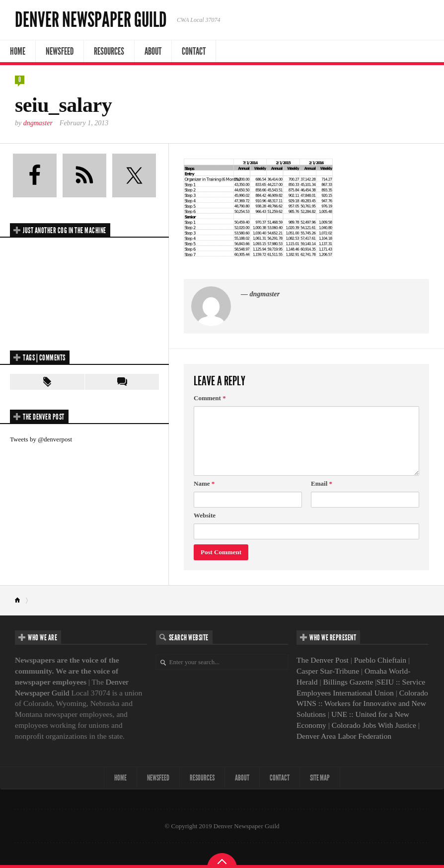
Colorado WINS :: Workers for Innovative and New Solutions (362, 704)
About (153, 51)
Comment (210, 398)
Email (322, 483)
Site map (320, 778)
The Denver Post (323, 660)
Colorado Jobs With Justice (374, 725)
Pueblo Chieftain (380, 660)
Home (18, 51)
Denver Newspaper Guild (91, 20)
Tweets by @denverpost (41, 439)
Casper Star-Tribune (328, 671)
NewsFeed (60, 51)
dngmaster (38, 123)
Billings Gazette (348, 682)
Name (204, 483)
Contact (194, 51)
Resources (109, 51)
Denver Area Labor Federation (344, 736)
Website (205, 515)
